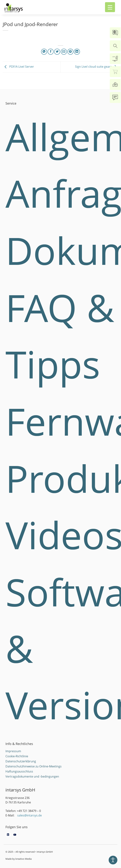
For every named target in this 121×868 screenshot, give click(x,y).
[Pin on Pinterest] (70, 52)
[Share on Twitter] (57, 52)
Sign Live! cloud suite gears (97, 67)
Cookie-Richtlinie (17, 756)
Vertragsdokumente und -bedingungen (32, 776)
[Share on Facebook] (51, 52)
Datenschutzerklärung (21, 761)
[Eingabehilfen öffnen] (113, 860)
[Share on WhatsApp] (44, 52)
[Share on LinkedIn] (77, 52)
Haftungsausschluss (19, 771)
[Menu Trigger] (110, 7)
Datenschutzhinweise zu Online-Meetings (34, 766)
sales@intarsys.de (30, 815)
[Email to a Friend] (64, 52)
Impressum (13, 751)
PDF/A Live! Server (18, 67)
